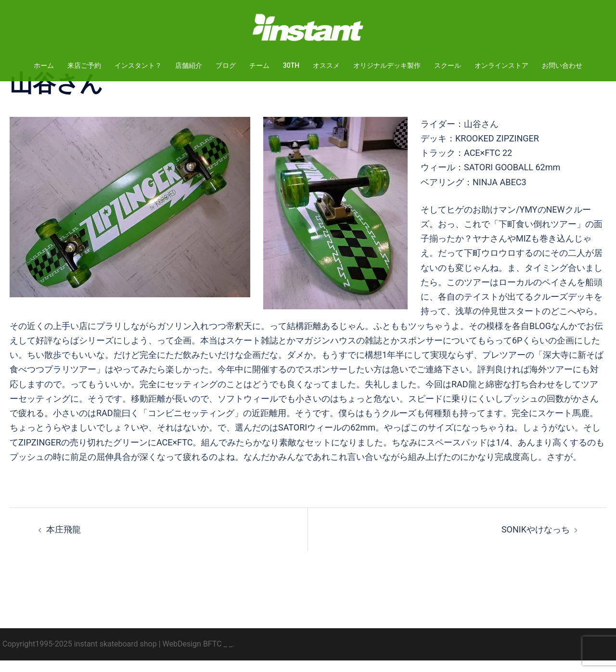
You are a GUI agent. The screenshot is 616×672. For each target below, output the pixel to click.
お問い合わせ (562, 65)
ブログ (226, 65)
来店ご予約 (84, 65)
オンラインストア (501, 65)
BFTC (212, 655)
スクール (448, 65)
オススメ (326, 65)
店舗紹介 (189, 65)
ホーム (44, 65)
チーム (259, 65)
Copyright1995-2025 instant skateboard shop (80, 655)
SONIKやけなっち (536, 541)
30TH (291, 65)
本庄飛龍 (64, 541)
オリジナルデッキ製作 (387, 65)
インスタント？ (138, 65)
